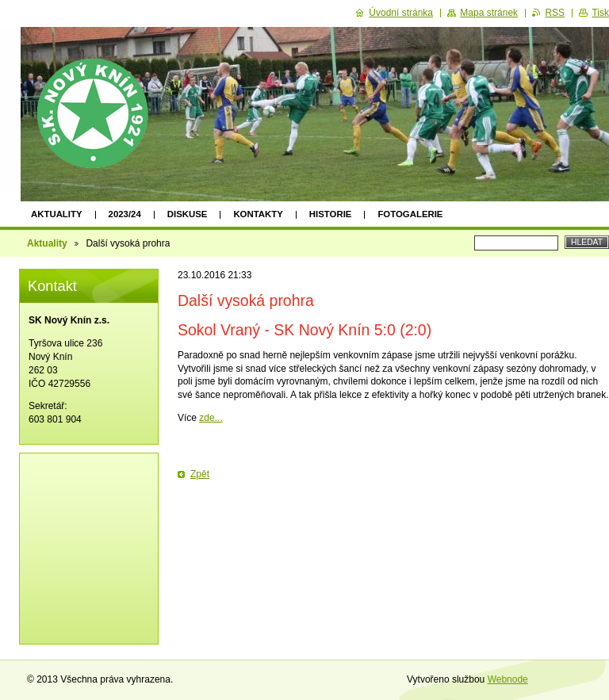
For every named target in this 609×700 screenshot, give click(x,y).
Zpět (200, 474)
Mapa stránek (489, 13)
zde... (211, 418)
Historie (331, 214)
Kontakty (258, 214)
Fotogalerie (410, 214)
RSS (555, 13)
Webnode (508, 679)
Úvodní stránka (401, 13)
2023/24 (125, 214)
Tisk (600, 13)
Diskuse (188, 214)
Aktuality (57, 214)
